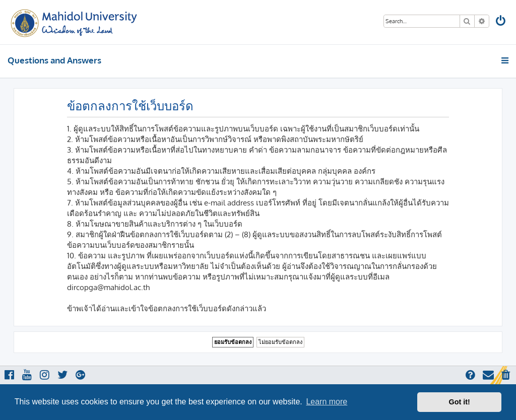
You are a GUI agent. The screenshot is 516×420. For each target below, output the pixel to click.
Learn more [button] (327, 402)
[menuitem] (501, 22)
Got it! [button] (460, 402)
